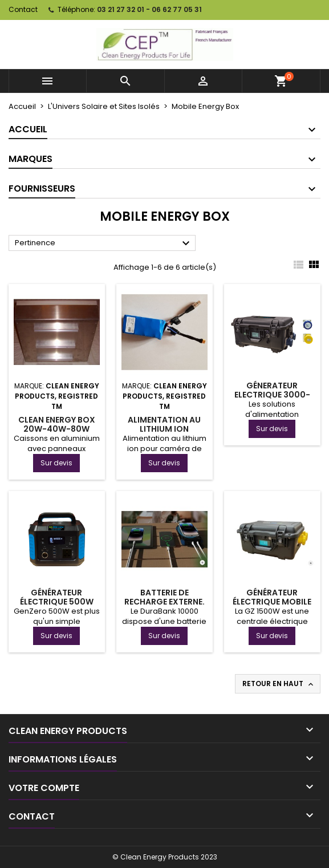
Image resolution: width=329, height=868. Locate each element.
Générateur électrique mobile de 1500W (272, 602)
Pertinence (104, 244)
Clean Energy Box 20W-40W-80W (57, 424)
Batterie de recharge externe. (164, 597)
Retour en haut (279, 684)
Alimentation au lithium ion (164, 424)
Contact (23, 9)
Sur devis (56, 463)
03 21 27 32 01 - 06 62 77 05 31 (149, 9)
